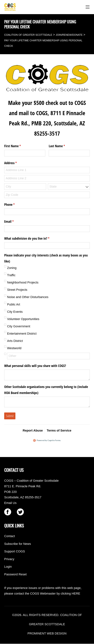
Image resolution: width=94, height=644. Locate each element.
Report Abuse (33, 430)
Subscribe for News (18, 544)
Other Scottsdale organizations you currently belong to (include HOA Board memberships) (46, 390)
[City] (25, 187)
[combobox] (69, 187)
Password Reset (15, 575)
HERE (76, 594)
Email (15, 222)
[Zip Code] (47, 195)
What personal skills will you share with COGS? (35, 366)
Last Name (62, 146)
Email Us (10, 503)
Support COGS (15, 552)
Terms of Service (59, 430)
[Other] (48, 356)
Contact (10, 536)
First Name (18, 146)
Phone (15, 205)
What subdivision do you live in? (32, 238)
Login (8, 567)
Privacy (9, 559)
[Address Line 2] (47, 178)
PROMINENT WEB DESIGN (47, 634)
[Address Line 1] (47, 170)
